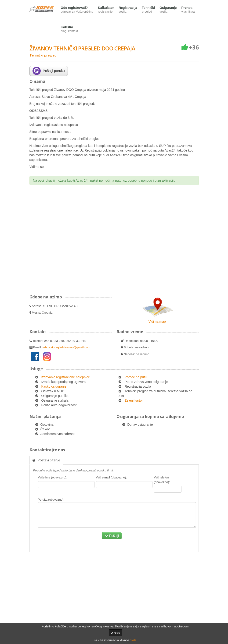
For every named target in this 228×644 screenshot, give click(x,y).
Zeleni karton (134, 400)
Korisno (69, 29)
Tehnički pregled (43, 55)
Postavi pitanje (46, 460)
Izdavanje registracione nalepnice (65, 377)
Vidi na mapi (157, 322)
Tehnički (148, 10)
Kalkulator (106, 10)
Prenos (188, 10)
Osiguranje (168, 10)
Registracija (128, 10)
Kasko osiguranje (54, 386)
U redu (115, 633)
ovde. (134, 640)
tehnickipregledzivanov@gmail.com (66, 347)
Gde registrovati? (77, 10)
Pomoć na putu (136, 377)
